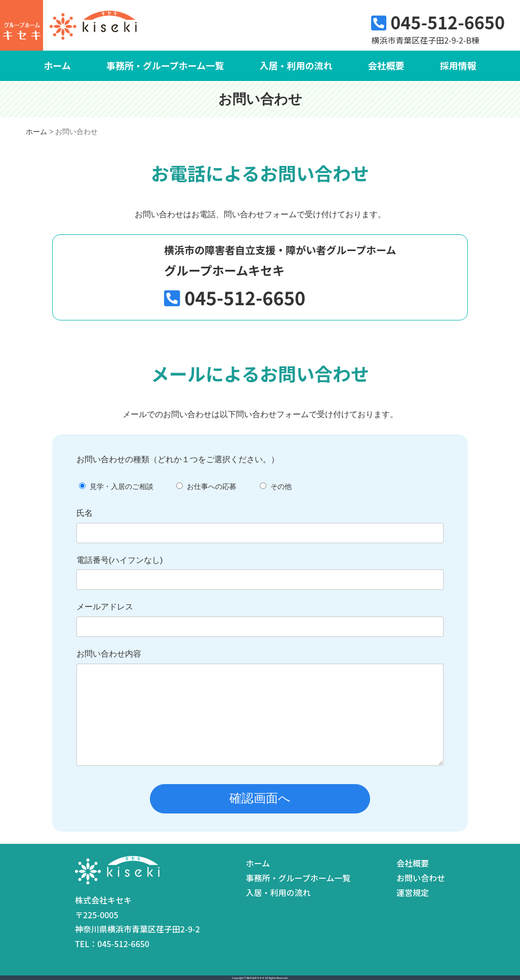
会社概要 (386, 65)
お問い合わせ (421, 878)
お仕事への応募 (212, 486)
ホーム (57, 65)
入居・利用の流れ (296, 65)
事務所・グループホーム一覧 (165, 65)
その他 (281, 486)
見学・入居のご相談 (122, 486)
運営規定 (413, 892)
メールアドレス (105, 607)
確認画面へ (260, 798)
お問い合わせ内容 (109, 654)
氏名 (85, 513)
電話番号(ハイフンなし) (120, 560)
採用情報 (458, 65)
